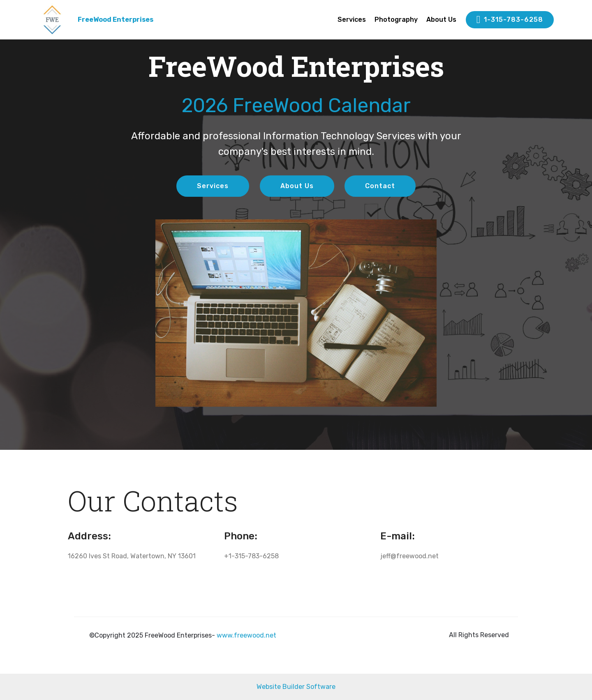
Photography (396, 20)
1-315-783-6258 (510, 20)
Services (352, 20)
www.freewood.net (246, 635)
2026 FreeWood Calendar (296, 105)
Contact (380, 186)
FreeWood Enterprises (116, 20)
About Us (441, 20)
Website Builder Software (296, 687)
